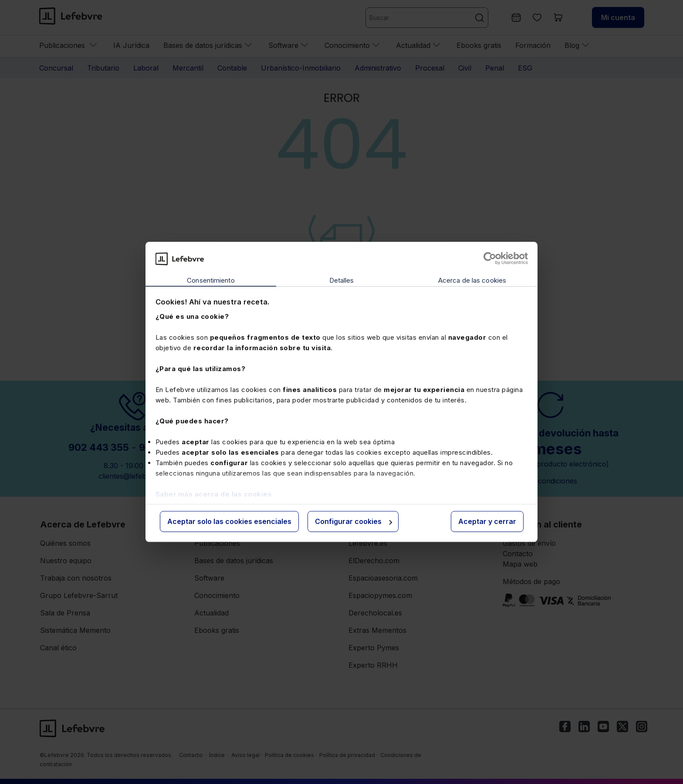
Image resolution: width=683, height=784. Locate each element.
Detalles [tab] (342, 280)
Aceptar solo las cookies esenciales (229, 521)
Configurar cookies (353, 521)
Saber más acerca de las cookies (214, 494)
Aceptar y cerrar (487, 521)
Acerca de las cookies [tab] (472, 280)
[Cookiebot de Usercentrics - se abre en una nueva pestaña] (490, 259)
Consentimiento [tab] (211, 280)
